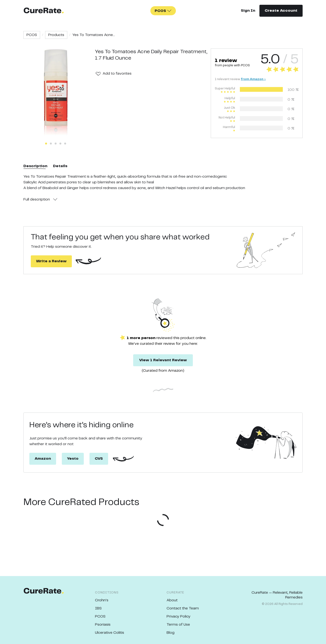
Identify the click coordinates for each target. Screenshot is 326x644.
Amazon (43, 459)
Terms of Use (178, 625)
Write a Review (51, 261)
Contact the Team (183, 608)
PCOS (32, 35)
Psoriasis (103, 625)
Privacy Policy (179, 616)
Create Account (281, 11)
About (172, 600)
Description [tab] (35, 166)
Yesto (73, 459)
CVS (99, 459)
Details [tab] (60, 166)
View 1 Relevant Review (163, 360)
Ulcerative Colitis (110, 633)
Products (56, 35)
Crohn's (102, 600)
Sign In (248, 11)
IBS (98, 608)
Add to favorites (117, 74)
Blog (171, 633)
